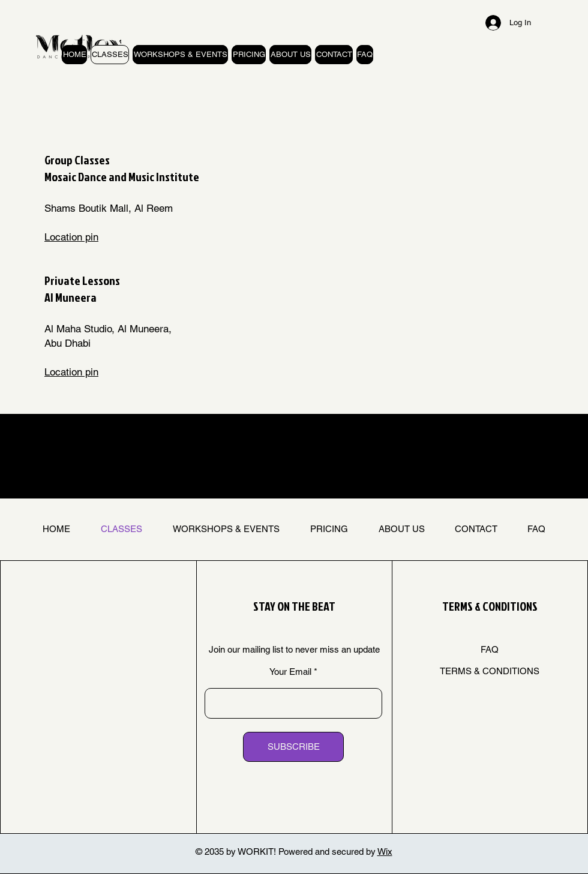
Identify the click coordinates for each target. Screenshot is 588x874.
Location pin (71, 237)
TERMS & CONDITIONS (490, 671)
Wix (385, 852)
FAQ (490, 649)
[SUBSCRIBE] (293, 747)
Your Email (290, 672)
